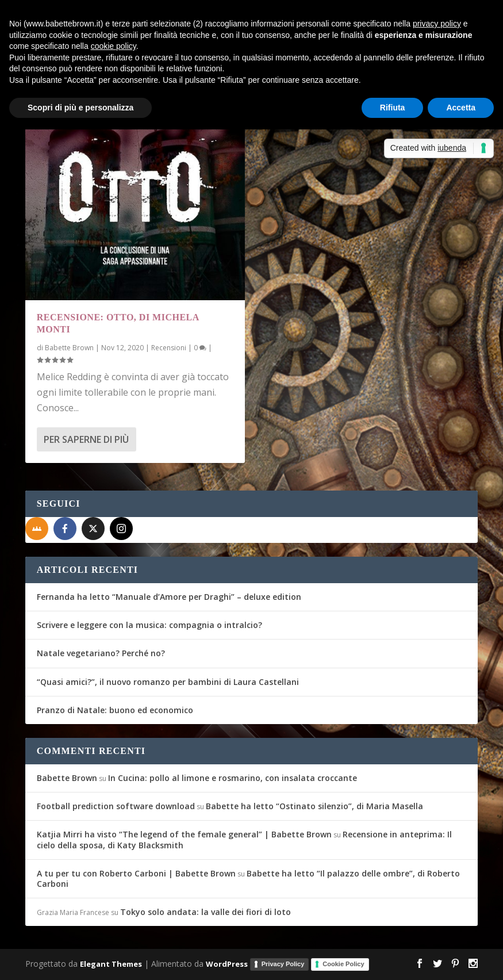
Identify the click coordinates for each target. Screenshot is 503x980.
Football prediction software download (116, 806)
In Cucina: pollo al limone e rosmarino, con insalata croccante (233, 778)
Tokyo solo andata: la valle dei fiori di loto (206, 912)
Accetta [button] (461, 108)
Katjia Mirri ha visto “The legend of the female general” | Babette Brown (184, 834)
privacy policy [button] (437, 24)
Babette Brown (69, 348)
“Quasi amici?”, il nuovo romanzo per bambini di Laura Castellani (168, 682)
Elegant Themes (111, 964)
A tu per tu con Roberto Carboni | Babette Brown (136, 873)
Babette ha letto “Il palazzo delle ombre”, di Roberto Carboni (248, 878)
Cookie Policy (343, 964)
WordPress (227, 964)
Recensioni (169, 348)
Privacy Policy (283, 964)
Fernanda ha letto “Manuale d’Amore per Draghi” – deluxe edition (169, 597)
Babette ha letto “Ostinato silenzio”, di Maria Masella (314, 806)
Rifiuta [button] (393, 108)
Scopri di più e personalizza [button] (80, 108)
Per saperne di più (86, 439)
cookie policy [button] (114, 46)
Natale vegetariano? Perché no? (101, 653)
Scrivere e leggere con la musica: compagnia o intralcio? (149, 625)
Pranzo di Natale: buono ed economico (115, 710)
